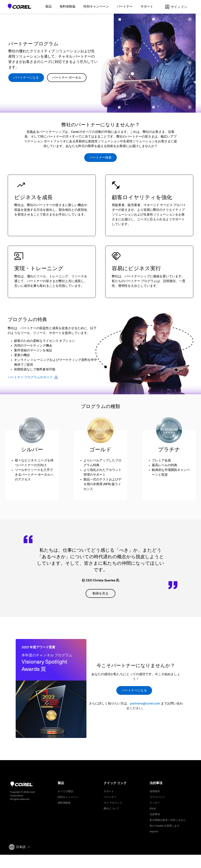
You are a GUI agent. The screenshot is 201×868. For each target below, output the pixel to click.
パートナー (111, 797)
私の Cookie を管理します (166, 826)
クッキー (155, 803)
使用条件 (155, 791)
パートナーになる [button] (26, 78)
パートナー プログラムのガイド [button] (30, 377)
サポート (109, 791)
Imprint (154, 832)
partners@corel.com (145, 704)
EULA (153, 809)
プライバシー (158, 797)
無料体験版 (65, 803)
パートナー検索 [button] (100, 158)
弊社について (112, 809)
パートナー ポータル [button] (67, 78)
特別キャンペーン (69, 797)
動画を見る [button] (100, 593)
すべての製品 (66, 791)
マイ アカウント (114, 803)
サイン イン (176, 7)
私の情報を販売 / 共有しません (169, 820)
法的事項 (155, 814)
